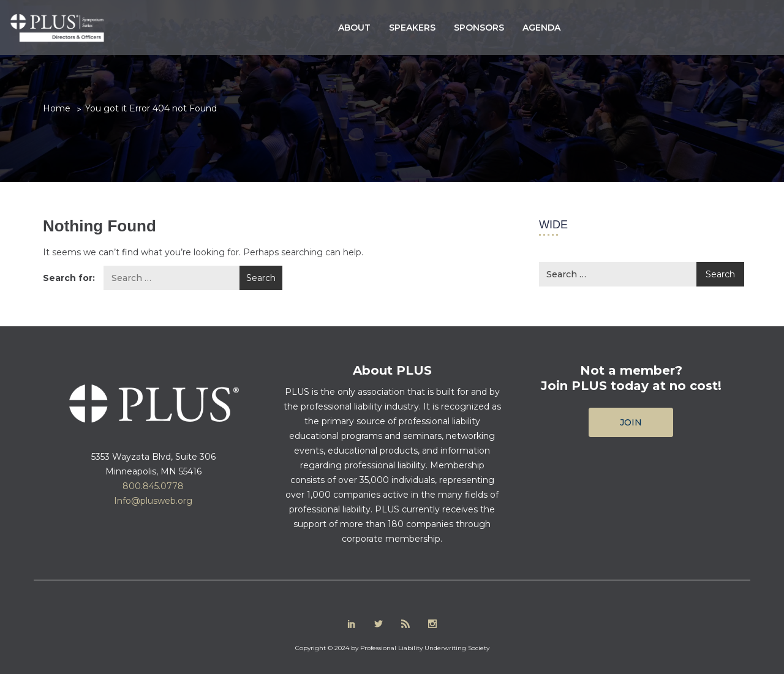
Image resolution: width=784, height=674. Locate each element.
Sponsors (479, 28)
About (354, 28)
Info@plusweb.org (153, 501)
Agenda (541, 28)
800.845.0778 (153, 486)
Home (57, 108)
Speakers (412, 28)
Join (631, 422)
